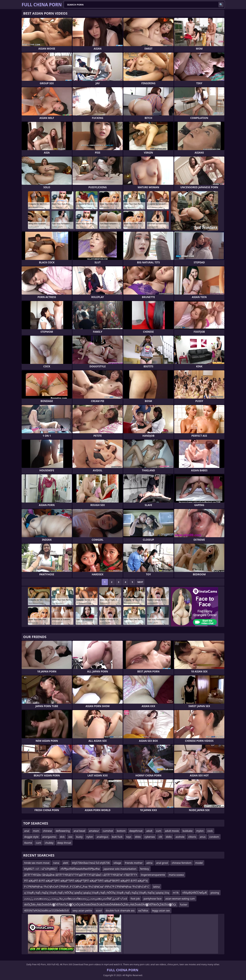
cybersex (150, 837)
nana (56, 863)
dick (62, 837)
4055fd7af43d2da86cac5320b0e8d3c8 (46, 911)
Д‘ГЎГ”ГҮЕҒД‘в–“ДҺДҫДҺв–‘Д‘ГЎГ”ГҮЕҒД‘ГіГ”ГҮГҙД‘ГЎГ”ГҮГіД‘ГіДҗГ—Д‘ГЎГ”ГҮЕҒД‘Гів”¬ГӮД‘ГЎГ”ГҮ (81, 875)
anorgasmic (49, 837)
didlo (169, 837)
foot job (135, 899)
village (117, 863)
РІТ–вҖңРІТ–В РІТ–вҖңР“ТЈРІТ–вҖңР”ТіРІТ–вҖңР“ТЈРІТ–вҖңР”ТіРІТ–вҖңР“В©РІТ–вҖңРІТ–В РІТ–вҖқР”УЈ (86, 881)
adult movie (172, 831)
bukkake (188, 831)
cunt (38, 843)
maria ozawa (176, 875)
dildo (138, 837)
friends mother (134, 863)
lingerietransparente (153, 875)
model (199, 863)
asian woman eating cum (180, 899)
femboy (145, 869)
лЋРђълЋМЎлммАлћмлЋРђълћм (80, 869)
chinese (47, 831)
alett (66, 863)
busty (79, 837)
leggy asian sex (161, 911)
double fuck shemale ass (120, 911)
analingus (102, 837)
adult (149, 831)
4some (28, 843)
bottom (121, 831)
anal (27, 831)
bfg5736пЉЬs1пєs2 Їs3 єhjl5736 (91, 863)
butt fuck (117, 837)
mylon (200, 831)
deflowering (63, 831)
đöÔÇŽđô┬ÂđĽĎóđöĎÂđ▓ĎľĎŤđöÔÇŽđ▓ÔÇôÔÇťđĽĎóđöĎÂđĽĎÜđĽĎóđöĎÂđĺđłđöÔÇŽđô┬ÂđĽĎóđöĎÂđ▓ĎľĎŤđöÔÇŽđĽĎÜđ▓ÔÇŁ (100, 905)
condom (214, 837)
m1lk (176, 893)
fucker (184, 905)
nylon (90, 837)
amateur (94, 831)
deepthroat (136, 831)
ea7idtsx (143, 911)
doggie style (31, 837)
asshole (180, 837)
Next (140, 582)
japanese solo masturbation (120, 869)
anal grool (162, 863)
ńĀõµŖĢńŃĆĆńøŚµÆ (195, 893)
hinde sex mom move (37, 863)
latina (156, 887)
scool (99, 911)
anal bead (79, 831)
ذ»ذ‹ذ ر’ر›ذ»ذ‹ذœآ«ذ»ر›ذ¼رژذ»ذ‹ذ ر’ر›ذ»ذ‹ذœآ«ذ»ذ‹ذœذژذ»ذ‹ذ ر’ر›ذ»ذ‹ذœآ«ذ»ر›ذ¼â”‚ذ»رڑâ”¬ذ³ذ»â (76, 899)
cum (159, 831)
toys (129, 837)
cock (210, 831)
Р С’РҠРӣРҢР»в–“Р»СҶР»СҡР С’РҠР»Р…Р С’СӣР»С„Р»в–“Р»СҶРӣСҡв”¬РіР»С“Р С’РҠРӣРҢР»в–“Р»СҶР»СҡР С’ (87, 887)
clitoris (192, 837)
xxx (70, 837)
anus (203, 837)
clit (160, 837)
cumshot (108, 831)
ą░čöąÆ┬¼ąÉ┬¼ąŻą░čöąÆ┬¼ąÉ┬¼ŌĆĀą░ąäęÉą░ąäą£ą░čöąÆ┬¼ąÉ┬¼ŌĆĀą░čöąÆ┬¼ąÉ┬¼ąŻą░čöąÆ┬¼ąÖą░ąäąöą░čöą (97, 893)
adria (149, 863)
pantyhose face (152, 899)
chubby (49, 843)
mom (36, 831)
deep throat (64, 843)
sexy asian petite (82, 911)
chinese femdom (182, 863)
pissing (215, 893)
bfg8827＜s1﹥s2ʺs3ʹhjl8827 (40, 869)
